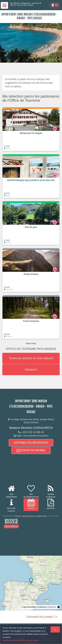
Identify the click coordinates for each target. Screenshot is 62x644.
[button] (31, 129)
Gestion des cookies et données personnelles (21, 640)
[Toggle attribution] (59, 607)
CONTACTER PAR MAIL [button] (31, 450)
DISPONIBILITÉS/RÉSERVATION (31, 443)
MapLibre (52, 607)
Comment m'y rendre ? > (42, 617)
